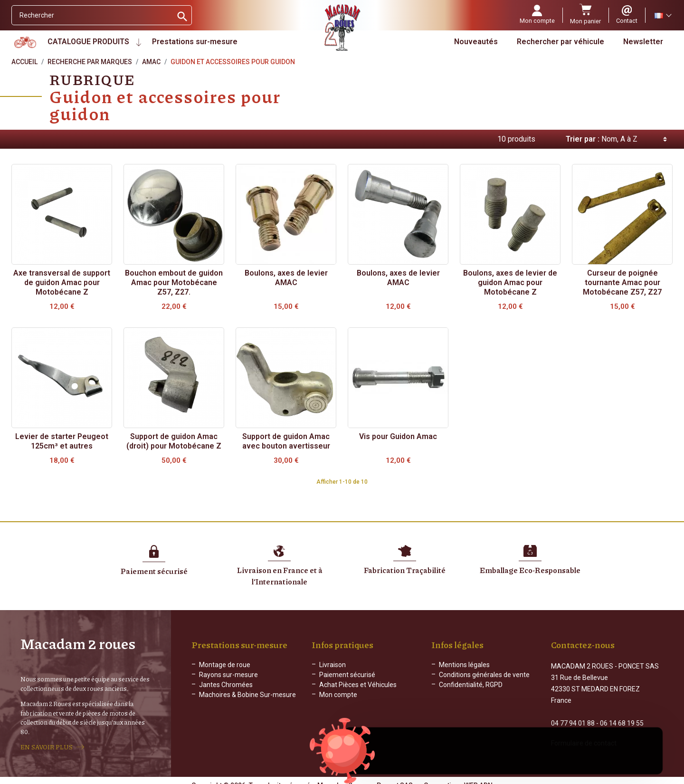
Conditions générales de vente (484, 675)
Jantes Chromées (226, 685)
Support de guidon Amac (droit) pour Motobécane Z (174, 441)
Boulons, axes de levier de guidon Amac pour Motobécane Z (510, 282)
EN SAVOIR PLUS (47, 743)
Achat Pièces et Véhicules (358, 685)
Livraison (332, 665)
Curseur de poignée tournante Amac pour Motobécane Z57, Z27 (622, 282)
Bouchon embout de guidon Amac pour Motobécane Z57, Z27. (174, 282)
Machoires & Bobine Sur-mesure (247, 695)
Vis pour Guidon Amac (398, 436)
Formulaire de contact (584, 735)
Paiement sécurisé (347, 675)
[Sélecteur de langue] (663, 15)
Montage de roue (225, 665)
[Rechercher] (92, 15)
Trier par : (583, 139)
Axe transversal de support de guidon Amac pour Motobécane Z (62, 282)
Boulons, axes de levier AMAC (286, 278)
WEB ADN (478, 777)
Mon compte (338, 695)
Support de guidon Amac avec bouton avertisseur (286, 441)
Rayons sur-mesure (228, 675)
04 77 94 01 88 (573, 715)
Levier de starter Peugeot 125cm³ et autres (62, 441)
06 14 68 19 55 (622, 715)
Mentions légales (464, 665)
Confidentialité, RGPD (471, 685)
